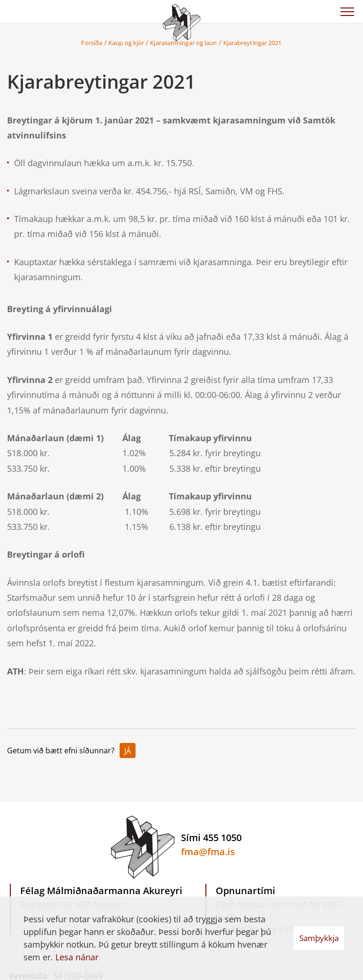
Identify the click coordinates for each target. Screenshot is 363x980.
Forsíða (92, 43)
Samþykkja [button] (319, 938)
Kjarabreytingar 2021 (253, 43)
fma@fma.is (208, 852)
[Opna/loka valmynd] (347, 12)
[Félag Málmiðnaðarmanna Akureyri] (181, 21)
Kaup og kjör (126, 43)
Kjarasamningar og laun (183, 43)
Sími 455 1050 (211, 838)
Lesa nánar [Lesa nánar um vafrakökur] (77, 957)
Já (128, 751)
